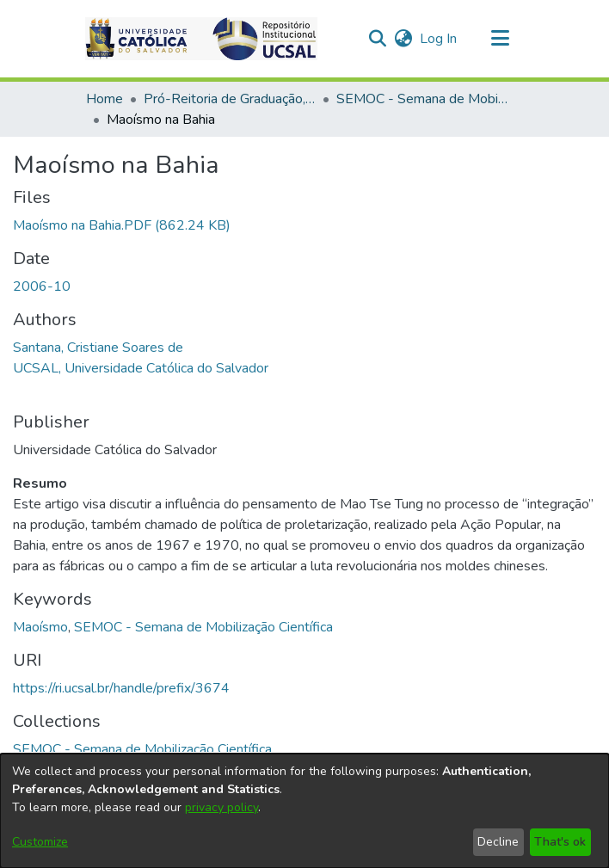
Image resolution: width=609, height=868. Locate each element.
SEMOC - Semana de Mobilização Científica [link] (422, 99)
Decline (498, 842)
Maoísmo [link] (40, 627)
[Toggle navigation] (500, 39)
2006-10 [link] (42, 286)
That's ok (560, 842)
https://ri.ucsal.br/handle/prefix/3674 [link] (121, 688)
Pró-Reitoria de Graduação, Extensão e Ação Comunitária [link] (230, 99)
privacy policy (221, 807)
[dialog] (304, 811)
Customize (40, 842)
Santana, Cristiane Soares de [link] (98, 348)
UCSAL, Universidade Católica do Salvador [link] (141, 368)
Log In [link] (439, 39)
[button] (201, 39)
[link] (122, 225)
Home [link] (105, 99)
